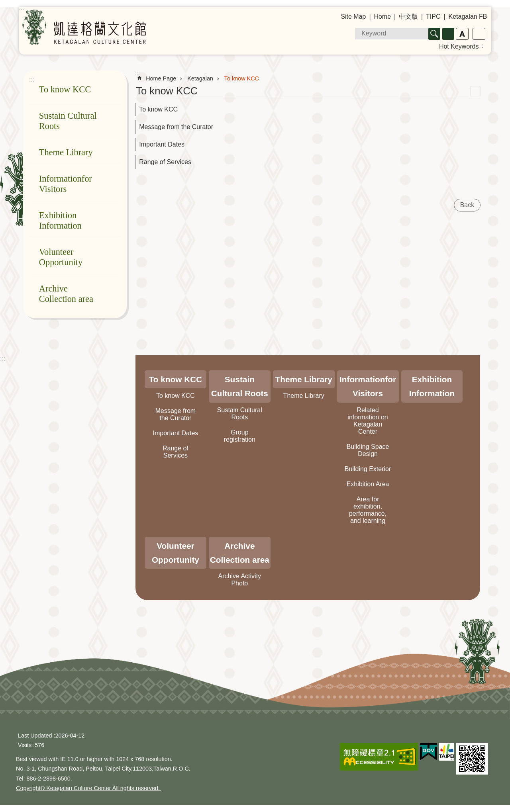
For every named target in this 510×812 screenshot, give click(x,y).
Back (467, 205)
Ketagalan (200, 78)
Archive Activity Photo (240, 580)
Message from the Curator (176, 127)
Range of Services (165, 162)
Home (382, 17)
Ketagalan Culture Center (84, 27)
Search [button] (434, 34)
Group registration (240, 436)
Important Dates (162, 144)
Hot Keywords (459, 46)
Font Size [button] (462, 34)
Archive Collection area (66, 294)
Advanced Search (448, 34)
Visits (25, 745)
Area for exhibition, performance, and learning (368, 510)
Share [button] (479, 34)
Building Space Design (368, 450)
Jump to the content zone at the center (4, 4)
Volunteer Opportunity (61, 257)
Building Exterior (368, 469)
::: (3, 359)
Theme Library (66, 152)
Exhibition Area (368, 484)
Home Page (161, 78)
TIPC (433, 17)
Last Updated (35, 736)
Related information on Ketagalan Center (368, 421)
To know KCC (65, 89)
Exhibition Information (60, 220)
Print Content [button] (475, 91)
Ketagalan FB (468, 17)
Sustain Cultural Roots (68, 121)
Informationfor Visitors (66, 184)
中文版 (408, 17)
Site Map (353, 17)
